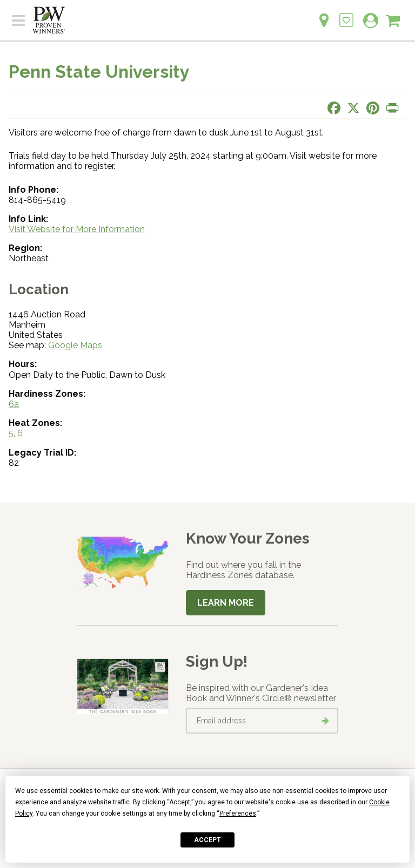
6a (14, 404)
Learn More (226, 603)
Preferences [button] (238, 813)
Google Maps (75, 345)
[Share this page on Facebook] (334, 108)
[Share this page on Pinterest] (373, 108)
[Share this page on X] (353, 108)
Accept (207, 840)
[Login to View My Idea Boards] (346, 14)
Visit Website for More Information (77, 229)
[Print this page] (392, 108)
